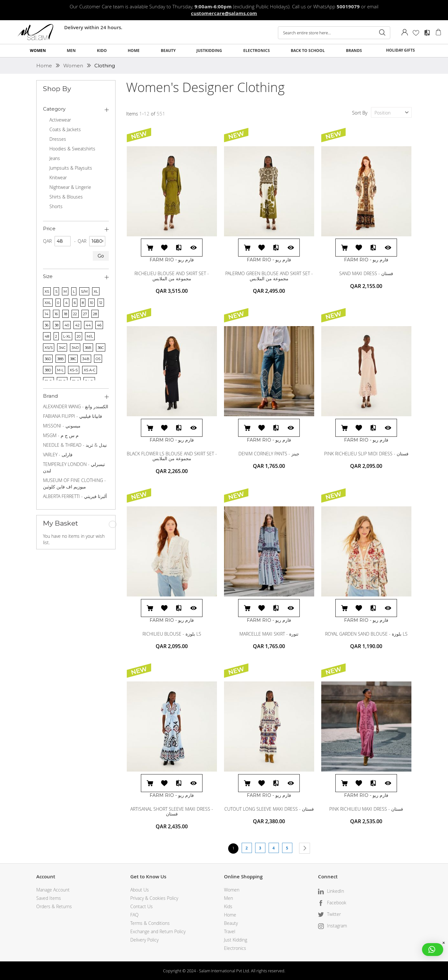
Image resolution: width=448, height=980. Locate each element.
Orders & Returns (54, 906)
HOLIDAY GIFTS (401, 50)
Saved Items (49, 898)
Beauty (231, 923)
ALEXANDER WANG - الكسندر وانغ (76, 406)
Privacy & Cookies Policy (154, 898)
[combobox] (334, 33)
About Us (140, 890)
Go (101, 256)
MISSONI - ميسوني (62, 426)
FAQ (134, 915)
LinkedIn (336, 891)
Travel (230, 931)
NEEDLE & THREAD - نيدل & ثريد (75, 445)
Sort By (360, 113)
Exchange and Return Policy (158, 931)
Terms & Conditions (150, 923)
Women (74, 66)
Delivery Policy (144, 940)
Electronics (235, 948)
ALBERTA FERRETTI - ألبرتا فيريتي (75, 496)
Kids (228, 906)
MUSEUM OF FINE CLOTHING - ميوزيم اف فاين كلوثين (74, 483)
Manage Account (53, 890)
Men (228, 898)
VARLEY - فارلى (58, 455)
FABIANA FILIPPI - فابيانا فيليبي (73, 416)
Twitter (334, 914)
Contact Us (142, 906)
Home (45, 66)
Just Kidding (236, 940)
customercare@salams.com (224, 13)
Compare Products (427, 33)
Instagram (337, 926)
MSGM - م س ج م (61, 435)
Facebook (337, 903)
